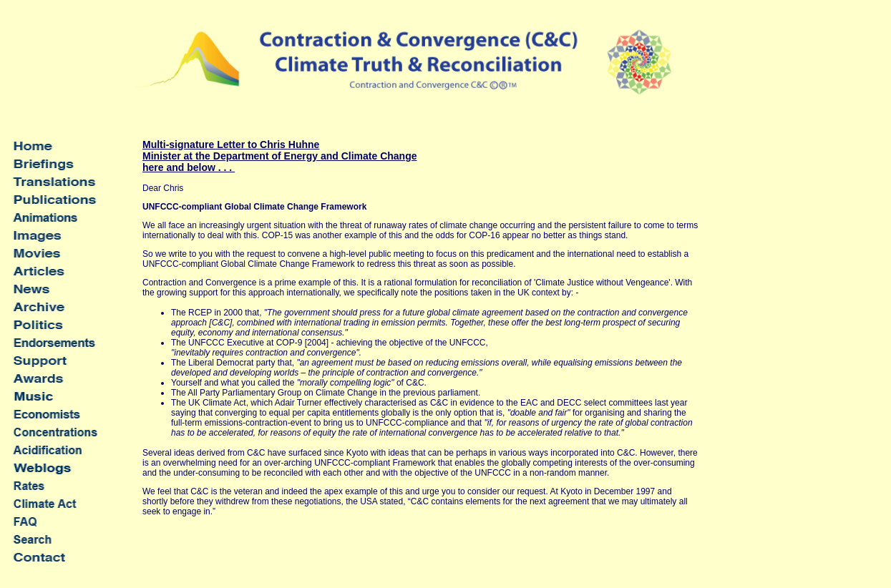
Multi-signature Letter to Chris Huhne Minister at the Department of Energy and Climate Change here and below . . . (280, 156)
